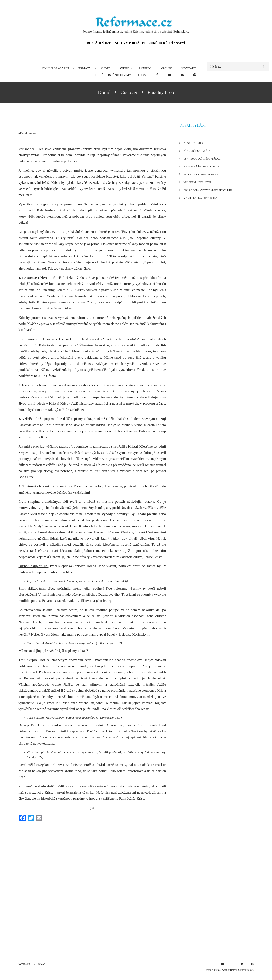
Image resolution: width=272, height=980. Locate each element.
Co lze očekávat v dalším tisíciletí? (208, 190)
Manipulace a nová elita (200, 198)
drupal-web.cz (246, 970)
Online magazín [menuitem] (55, 68)
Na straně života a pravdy (201, 167)
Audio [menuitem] (105, 68)
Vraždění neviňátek (197, 182)
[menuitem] (157, 75)
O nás (42, 964)
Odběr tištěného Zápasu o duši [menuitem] (121, 75)
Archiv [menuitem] (166, 68)
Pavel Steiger (28, 133)
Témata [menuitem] (85, 68)
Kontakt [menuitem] (189, 68)
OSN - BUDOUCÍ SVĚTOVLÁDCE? (203, 159)
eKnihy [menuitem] (145, 68)
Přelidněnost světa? (197, 151)
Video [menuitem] (124, 68)
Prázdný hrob (193, 143)
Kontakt (24, 964)
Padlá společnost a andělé (202, 174)
